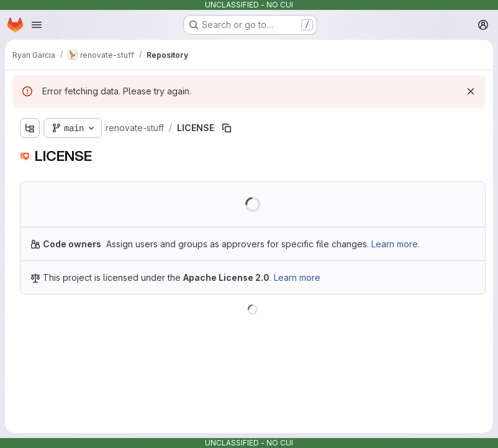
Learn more (297, 277)
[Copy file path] (227, 128)
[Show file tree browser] (30, 128)
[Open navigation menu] (37, 25)
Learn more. (396, 244)
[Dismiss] (471, 91)
